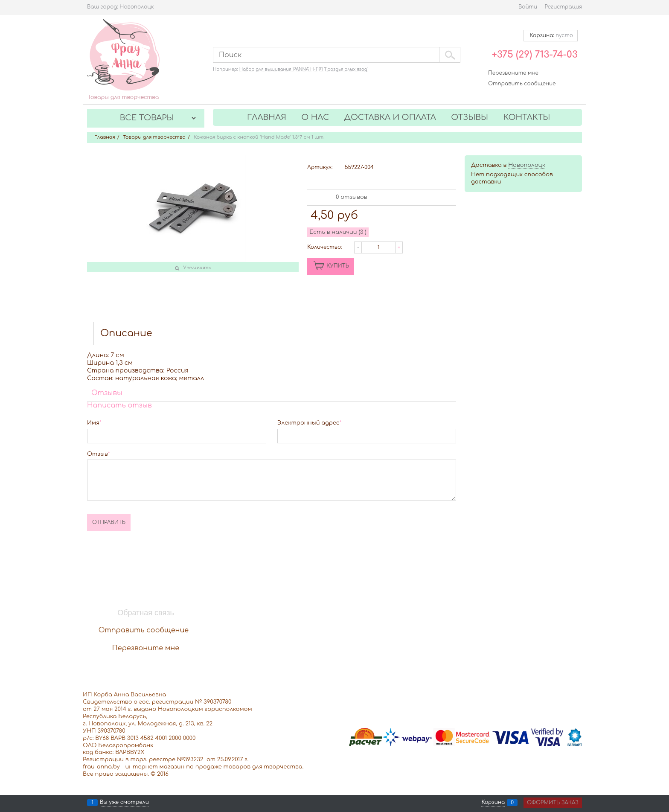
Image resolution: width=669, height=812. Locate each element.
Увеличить (197, 268)
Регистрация (563, 7)
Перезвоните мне (513, 73)
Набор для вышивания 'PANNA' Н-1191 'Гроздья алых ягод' (304, 69)
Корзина (493, 803)
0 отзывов (351, 197)
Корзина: (551, 35)
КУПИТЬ (338, 266)
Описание (126, 333)
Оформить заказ (553, 803)
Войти (528, 7)
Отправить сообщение (522, 84)
